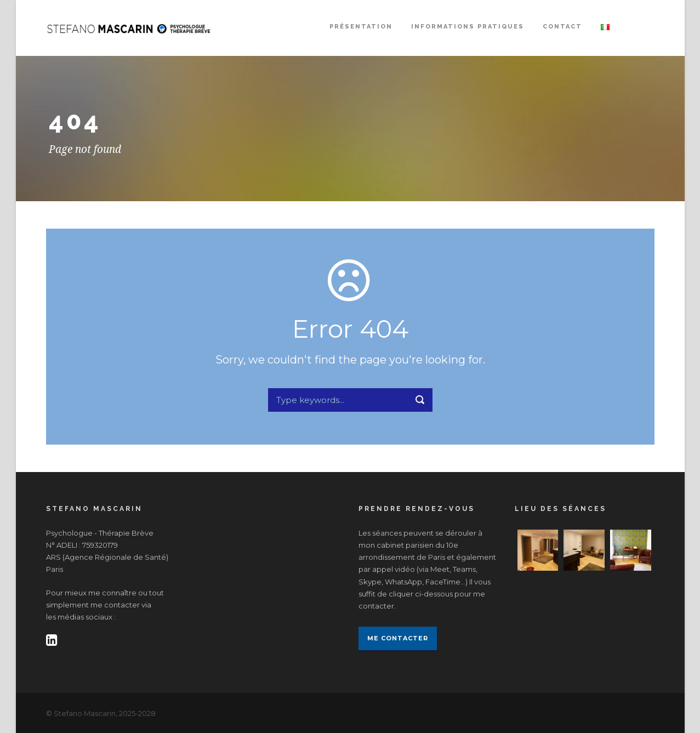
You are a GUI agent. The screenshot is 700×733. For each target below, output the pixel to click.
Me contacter (398, 638)
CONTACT (562, 27)
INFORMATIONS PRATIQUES (468, 27)
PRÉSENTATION (361, 27)
